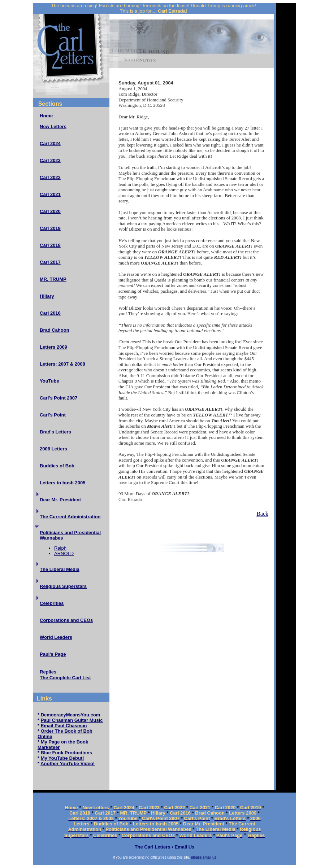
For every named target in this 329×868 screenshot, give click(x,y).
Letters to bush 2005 (62, 483)
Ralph (60, 548)
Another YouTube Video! (68, 764)
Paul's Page (53, 654)
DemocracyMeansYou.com (71, 715)
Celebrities (52, 603)
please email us (204, 857)
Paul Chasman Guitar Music (72, 720)
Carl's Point (53, 415)
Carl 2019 (50, 228)
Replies (48, 672)
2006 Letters (53, 449)
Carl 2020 (50, 211)
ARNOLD (64, 553)
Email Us (184, 847)
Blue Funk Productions (66, 753)
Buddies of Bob (57, 466)
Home (46, 116)
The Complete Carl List (65, 678)
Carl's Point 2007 (59, 398)
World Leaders (56, 637)
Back (262, 514)
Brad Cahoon (55, 330)
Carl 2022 (50, 177)
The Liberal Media (60, 569)
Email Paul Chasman (64, 726)
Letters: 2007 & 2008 (62, 364)
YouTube (49, 381)
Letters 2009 (53, 347)
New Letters (53, 127)
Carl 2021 (50, 194)
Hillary (47, 296)
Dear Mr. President (60, 500)
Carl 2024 (50, 143)
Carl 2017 (50, 262)
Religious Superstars (63, 586)
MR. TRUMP (53, 279)
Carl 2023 (50, 160)
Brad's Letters (55, 432)
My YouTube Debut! (62, 758)
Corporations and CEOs (66, 620)
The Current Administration (70, 517)
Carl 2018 (50, 245)
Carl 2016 (50, 313)
